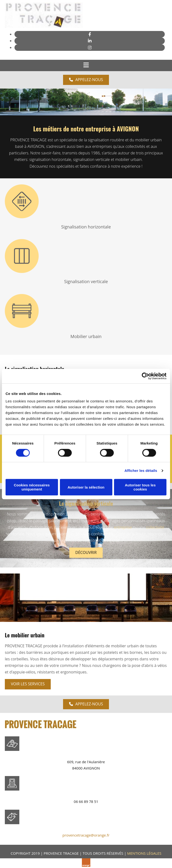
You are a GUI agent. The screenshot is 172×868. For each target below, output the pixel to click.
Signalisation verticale (86, 281)
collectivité (155, 527)
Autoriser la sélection (86, 487)
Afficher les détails (141, 471)
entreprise (123, 527)
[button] (86, 80)
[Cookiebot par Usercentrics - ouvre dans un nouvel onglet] (145, 376)
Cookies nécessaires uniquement (32, 487)
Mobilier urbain (86, 336)
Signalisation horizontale (86, 227)
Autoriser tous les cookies (140, 487)
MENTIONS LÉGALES (144, 853)
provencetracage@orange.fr (86, 835)
